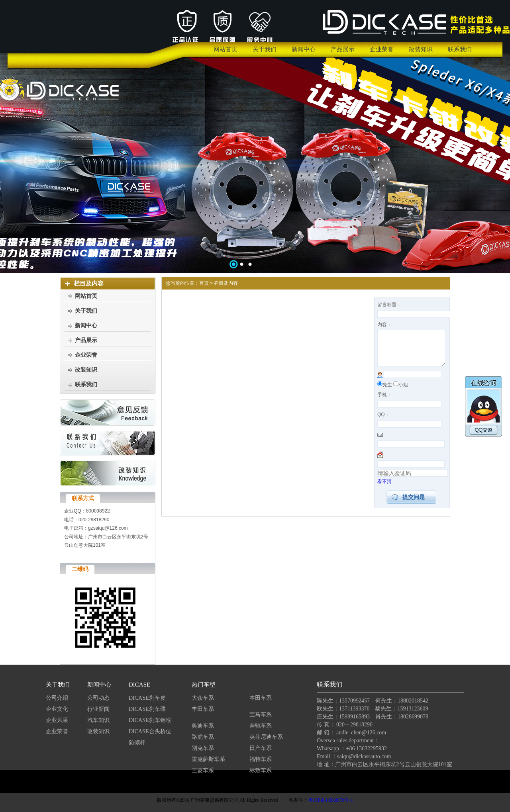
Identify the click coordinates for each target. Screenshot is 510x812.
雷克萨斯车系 (208, 759)
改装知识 (98, 731)
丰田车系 (203, 709)
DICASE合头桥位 (150, 731)
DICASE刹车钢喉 (150, 720)
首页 (204, 283)
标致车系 (261, 770)
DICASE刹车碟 (147, 709)
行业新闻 (98, 709)
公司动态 (98, 698)
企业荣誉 (57, 731)
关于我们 (58, 685)
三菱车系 (203, 770)
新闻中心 (99, 685)
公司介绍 (57, 698)
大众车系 (203, 698)
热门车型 (204, 685)
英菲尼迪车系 (266, 737)
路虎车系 (203, 737)
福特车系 (261, 759)
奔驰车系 (261, 726)
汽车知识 (99, 720)
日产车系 (261, 748)
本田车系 (261, 698)
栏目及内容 (226, 283)
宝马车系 (261, 715)
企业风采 (57, 720)
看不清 (384, 489)
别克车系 (203, 748)
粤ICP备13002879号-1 (331, 800)
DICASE (139, 685)
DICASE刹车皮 (147, 698)
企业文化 (57, 709)
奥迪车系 (203, 726)
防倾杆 (137, 743)
